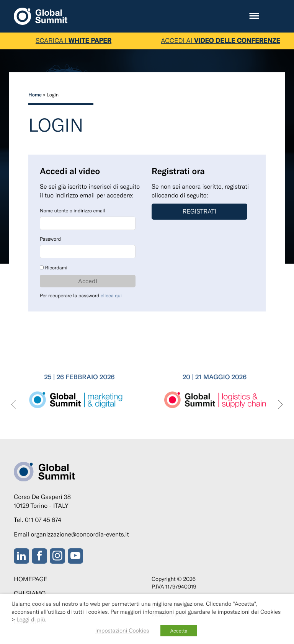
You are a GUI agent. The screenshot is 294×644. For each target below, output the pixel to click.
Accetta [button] (179, 631)
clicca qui (111, 295)
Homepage (31, 579)
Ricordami (54, 267)
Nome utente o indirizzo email (73, 210)
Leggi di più (31, 619)
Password (50, 239)
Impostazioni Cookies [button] (122, 630)
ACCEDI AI (220, 41)
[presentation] (14, 405)
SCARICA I (73, 41)
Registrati (199, 211)
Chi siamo (30, 593)
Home (35, 95)
